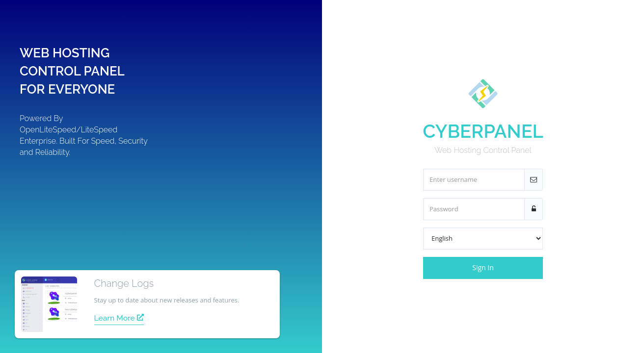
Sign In (483, 267)
